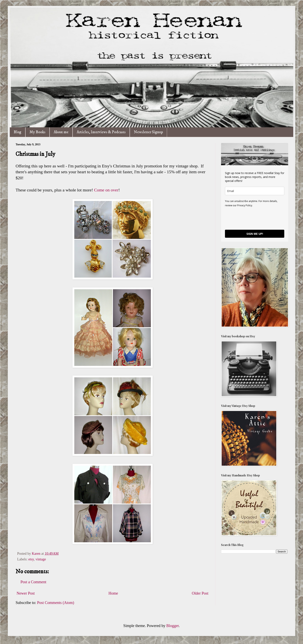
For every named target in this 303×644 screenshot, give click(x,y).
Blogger (173, 626)
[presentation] (255, 218)
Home (113, 593)
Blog (17, 132)
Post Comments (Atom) (56, 603)
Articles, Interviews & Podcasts (101, 132)
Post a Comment (33, 582)
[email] (255, 191)
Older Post (200, 593)
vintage (41, 559)
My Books (37, 132)
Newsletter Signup (148, 132)
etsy (31, 559)
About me (61, 132)
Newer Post (26, 593)
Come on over (106, 190)
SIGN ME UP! (255, 234)
